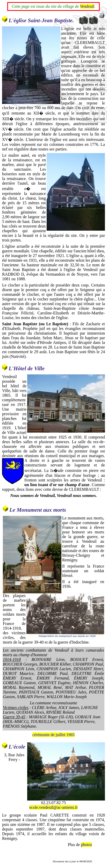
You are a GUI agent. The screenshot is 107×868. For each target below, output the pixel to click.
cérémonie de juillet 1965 (53, 735)
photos (86, 845)
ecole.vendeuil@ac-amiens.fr (53, 807)
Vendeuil (87, 6)
